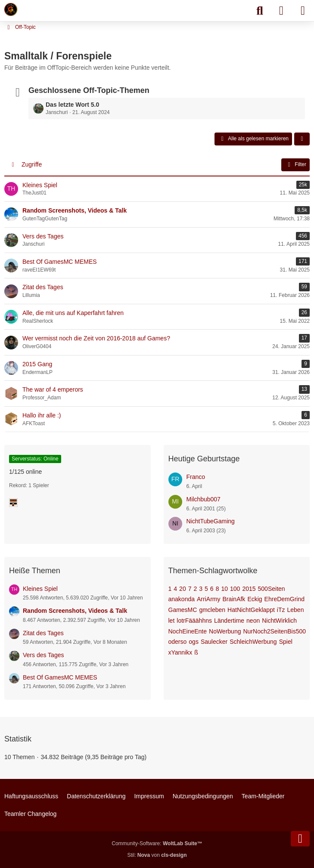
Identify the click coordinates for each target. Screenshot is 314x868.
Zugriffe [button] (32, 164)
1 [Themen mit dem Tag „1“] (170, 589)
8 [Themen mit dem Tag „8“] (218, 589)
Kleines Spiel (40, 589)
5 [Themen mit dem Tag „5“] (206, 589)
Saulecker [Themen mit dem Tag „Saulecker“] (214, 642)
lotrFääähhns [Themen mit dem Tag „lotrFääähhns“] (194, 621)
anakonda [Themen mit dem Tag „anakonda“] (182, 599)
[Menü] (303, 11)
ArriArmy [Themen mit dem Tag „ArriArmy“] (208, 599)
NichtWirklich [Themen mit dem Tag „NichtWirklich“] (279, 621)
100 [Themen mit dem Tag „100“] (235, 589)
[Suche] (260, 11)
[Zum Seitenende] (300, 839)
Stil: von (157, 855)
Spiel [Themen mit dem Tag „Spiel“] (286, 642)
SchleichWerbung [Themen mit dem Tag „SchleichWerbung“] (253, 642)
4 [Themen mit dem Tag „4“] (175, 589)
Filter (295, 165)
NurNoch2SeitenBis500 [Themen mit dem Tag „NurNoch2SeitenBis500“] (274, 631)
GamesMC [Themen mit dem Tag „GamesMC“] (183, 610)
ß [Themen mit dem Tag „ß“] (196, 652)
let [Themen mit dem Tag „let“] (172, 621)
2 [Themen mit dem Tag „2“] (195, 589)
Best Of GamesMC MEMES (60, 677)
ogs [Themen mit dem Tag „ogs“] (194, 642)
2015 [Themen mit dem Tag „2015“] (249, 589)
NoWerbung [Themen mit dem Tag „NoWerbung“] (225, 631)
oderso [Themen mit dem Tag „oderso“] (178, 642)
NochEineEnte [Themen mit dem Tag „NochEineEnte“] (188, 631)
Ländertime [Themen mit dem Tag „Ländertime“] (229, 621)
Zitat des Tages (43, 633)
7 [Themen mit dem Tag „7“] (190, 589)
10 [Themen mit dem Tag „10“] (224, 589)
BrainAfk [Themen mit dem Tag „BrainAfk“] (234, 599)
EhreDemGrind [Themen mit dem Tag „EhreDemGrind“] (284, 599)
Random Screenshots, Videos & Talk (75, 611)
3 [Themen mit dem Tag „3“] (201, 589)
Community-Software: (157, 843)
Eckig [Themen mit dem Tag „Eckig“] (255, 599)
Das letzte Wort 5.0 (72, 105)
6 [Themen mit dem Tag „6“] (212, 589)
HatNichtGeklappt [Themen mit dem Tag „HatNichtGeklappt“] (251, 610)
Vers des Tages (43, 655)
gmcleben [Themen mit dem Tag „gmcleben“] (212, 610)
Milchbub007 (204, 499)
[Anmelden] (281, 11)
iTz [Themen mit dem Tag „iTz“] (281, 610)
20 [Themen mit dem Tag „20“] (183, 589)
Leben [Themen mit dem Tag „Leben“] (296, 610)
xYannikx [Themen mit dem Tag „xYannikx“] (180, 652)
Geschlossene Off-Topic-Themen (89, 90)
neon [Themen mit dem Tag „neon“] (253, 621)
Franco (196, 477)
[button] (302, 139)
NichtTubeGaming (211, 521)
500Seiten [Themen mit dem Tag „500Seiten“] (272, 589)
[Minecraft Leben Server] (11, 9)
